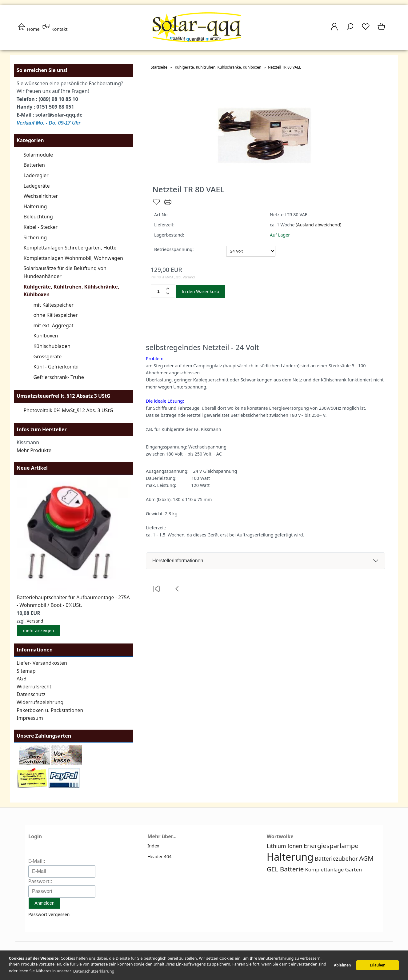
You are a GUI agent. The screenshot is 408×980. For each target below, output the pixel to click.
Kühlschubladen (52, 346)
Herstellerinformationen (178, 561)
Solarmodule (38, 155)
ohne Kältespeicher (55, 315)
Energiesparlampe (331, 846)
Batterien (34, 165)
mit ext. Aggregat (53, 325)
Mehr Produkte (34, 450)
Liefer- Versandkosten (42, 663)
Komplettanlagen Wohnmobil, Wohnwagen (73, 258)
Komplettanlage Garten (333, 869)
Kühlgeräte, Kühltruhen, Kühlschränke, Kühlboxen (71, 291)
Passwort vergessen (49, 914)
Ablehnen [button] (342, 965)
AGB (22, 679)
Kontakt (55, 29)
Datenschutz (31, 694)
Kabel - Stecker (40, 227)
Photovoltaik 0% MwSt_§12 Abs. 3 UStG (68, 410)
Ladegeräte (36, 186)
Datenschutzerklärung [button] (94, 971)
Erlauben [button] (378, 965)
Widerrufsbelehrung (40, 702)
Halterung (35, 206)
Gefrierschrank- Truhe (58, 377)
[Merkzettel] (366, 30)
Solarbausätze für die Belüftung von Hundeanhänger (65, 272)
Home (29, 29)
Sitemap (26, 671)
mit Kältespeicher (53, 305)
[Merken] (156, 204)
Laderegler (36, 175)
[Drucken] (168, 204)
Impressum (30, 718)
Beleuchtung (38, 217)
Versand (35, 621)
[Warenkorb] (382, 30)
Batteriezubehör (336, 858)
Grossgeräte (47, 357)
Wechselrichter (41, 196)
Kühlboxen (46, 336)
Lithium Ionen (285, 846)
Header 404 (159, 857)
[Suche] (350, 30)
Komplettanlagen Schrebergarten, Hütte (70, 248)
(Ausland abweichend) (318, 225)
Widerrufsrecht (34, 687)
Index (153, 846)
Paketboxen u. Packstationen (50, 710)
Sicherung (35, 237)
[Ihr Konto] (334, 30)
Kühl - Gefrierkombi (56, 367)
